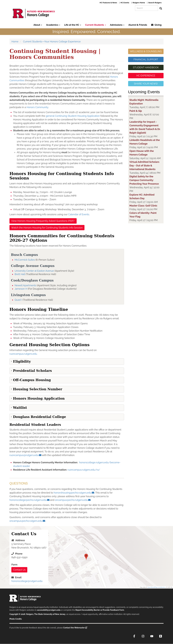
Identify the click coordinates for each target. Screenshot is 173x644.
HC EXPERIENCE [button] (146, 76)
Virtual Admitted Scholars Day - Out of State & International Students (144, 166)
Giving (158, 25)
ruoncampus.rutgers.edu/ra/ (84, 470)
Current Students (96, 25)
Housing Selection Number (38, 389)
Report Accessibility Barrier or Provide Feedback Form (100, 610)
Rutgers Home (139, 3)
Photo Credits (16, 619)
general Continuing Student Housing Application (73, 116)
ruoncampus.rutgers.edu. (23, 354)
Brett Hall (20, 274)
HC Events (125, 3)
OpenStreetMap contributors (156, 587)
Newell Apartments (25, 285)
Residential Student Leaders (35, 425)
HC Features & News (108, 3)
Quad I (18, 300)
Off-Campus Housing (32, 380)
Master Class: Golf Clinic (143, 206)
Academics (53, 25)
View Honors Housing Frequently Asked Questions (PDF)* (43, 221)
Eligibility (22, 361)
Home (15, 41)
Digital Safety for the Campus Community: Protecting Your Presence (144, 180)
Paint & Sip (136, 111)
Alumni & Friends (138, 25)
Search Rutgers (155, 3)
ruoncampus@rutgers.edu (24, 455)
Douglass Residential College (39, 417)
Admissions (117, 25)
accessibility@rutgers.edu (49, 610)
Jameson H (21, 289)
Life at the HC (73, 25)
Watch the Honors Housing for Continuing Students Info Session (47, 228)
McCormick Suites (25, 260)
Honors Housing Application (39, 398)
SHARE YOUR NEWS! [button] (146, 84)
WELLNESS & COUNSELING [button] (146, 51)
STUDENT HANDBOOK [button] (146, 67)
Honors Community (37, 107)
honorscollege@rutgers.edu (27, 581)
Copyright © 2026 (17, 614)
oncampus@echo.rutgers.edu (71, 500)
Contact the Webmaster (74, 628)
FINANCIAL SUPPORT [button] (146, 59)
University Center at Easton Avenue (34, 271)
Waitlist (20, 408)
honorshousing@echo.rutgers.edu (73, 493)
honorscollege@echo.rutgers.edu (28, 500)
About (38, 25)
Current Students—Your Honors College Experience (52, 41)
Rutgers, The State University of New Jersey (46, 614)
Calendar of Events (79, 214)
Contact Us (19, 570)
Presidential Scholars (32, 371)
